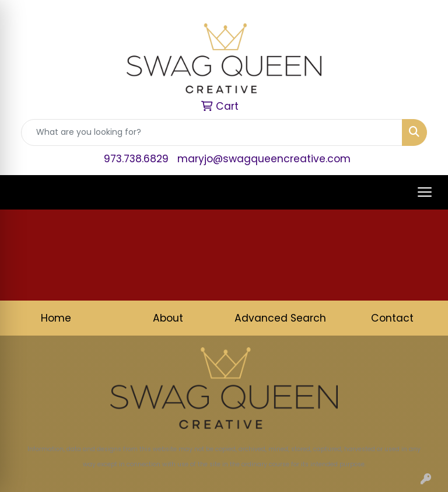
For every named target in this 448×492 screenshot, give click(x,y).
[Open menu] (425, 192)
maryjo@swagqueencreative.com (264, 159)
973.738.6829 (136, 159)
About (168, 318)
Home (56, 318)
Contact (392, 318)
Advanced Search (280, 318)
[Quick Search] (212, 132)
